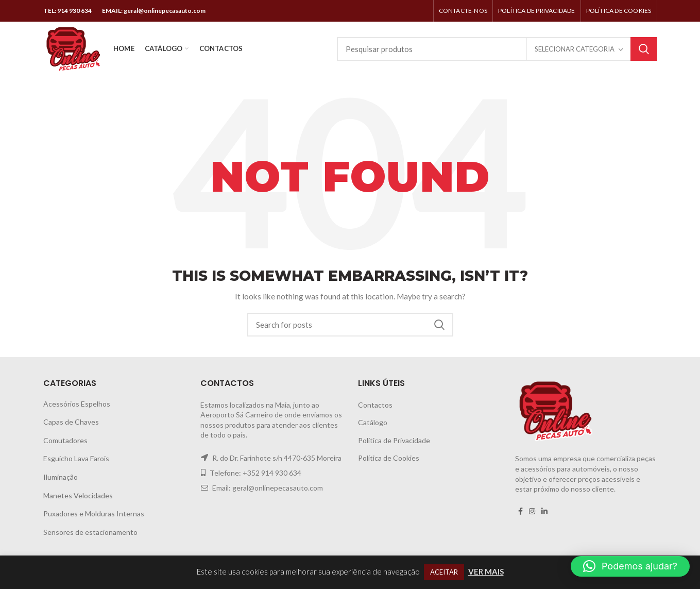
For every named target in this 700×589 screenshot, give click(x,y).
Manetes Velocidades (78, 495)
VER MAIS (486, 571)
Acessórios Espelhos (77, 404)
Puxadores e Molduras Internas (94, 514)
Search (644, 49)
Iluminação (61, 477)
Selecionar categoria (575, 49)
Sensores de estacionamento (90, 532)
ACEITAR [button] (444, 572)
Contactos (375, 405)
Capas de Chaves (71, 422)
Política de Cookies (389, 458)
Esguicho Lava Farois (76, 458)
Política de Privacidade (394, 440)
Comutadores (65, 440)
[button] (630, 566)
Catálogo (373, 422)
